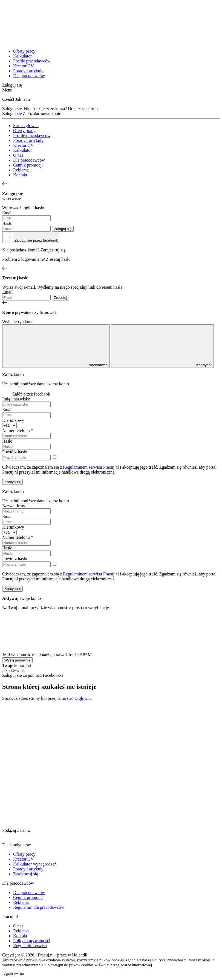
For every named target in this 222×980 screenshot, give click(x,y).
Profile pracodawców (32, 61)
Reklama (21, 170)
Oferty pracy (24, 51)
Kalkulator (22, 56)
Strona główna (26, 126)
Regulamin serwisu (30, 946)
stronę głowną (79, 698)
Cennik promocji (28, 165)
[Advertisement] (111, 742)
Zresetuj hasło (58, 259)
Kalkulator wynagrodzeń (35, 864)
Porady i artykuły (28, 71)
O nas (18, 155)
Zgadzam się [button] (14, 974)
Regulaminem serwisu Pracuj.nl (91, 467)
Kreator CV (23, 66)
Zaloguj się (12, 85)
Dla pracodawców (29, 76)
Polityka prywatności (32, 941)
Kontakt (20, 175)
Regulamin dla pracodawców (39, 907)
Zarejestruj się (53, 250)
